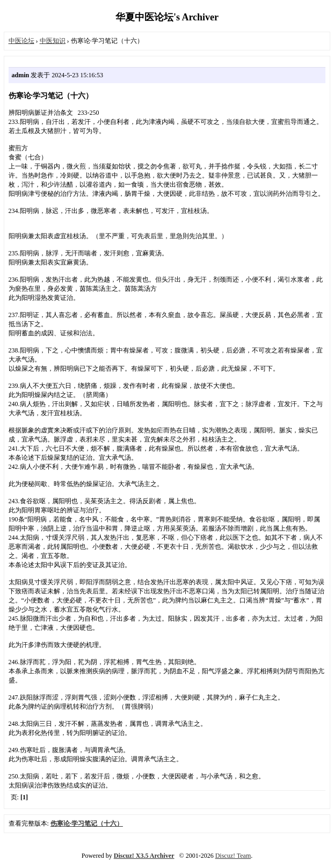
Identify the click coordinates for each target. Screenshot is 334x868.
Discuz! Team (233, 856)
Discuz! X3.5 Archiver (144, 856)
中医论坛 (21, 41)
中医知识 (53, 41)
